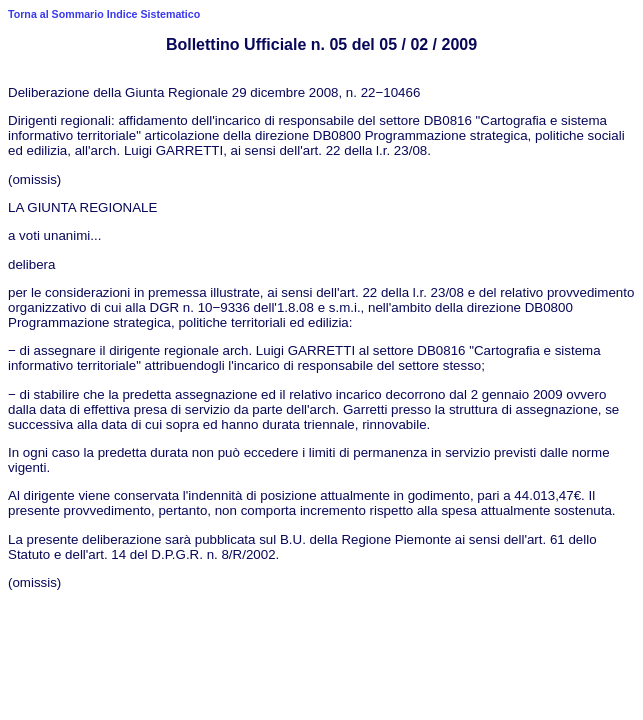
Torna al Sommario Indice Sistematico (104, 14)
